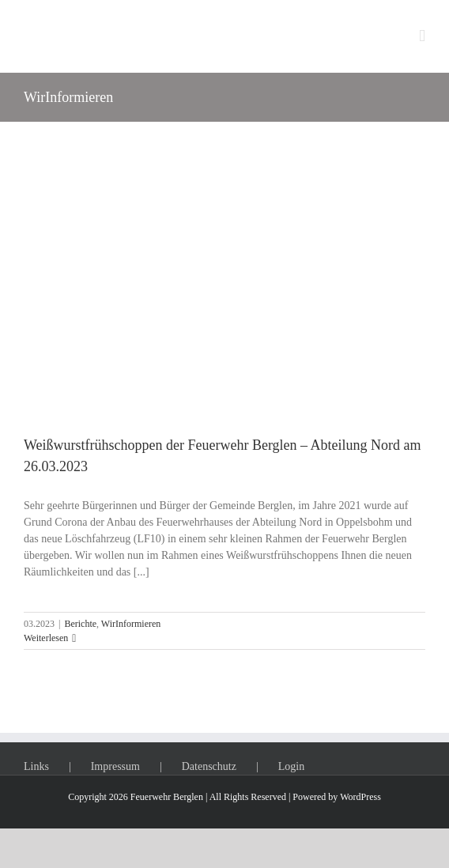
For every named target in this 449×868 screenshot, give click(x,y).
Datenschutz (209, 766)
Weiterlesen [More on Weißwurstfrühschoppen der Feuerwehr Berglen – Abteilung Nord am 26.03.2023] (46, 638)
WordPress (360, 797)
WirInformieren (131, 624)
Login (291, 766)
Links (36, 766)
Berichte (80, 624)
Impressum (115, 766)
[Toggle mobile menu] (422, 36)
